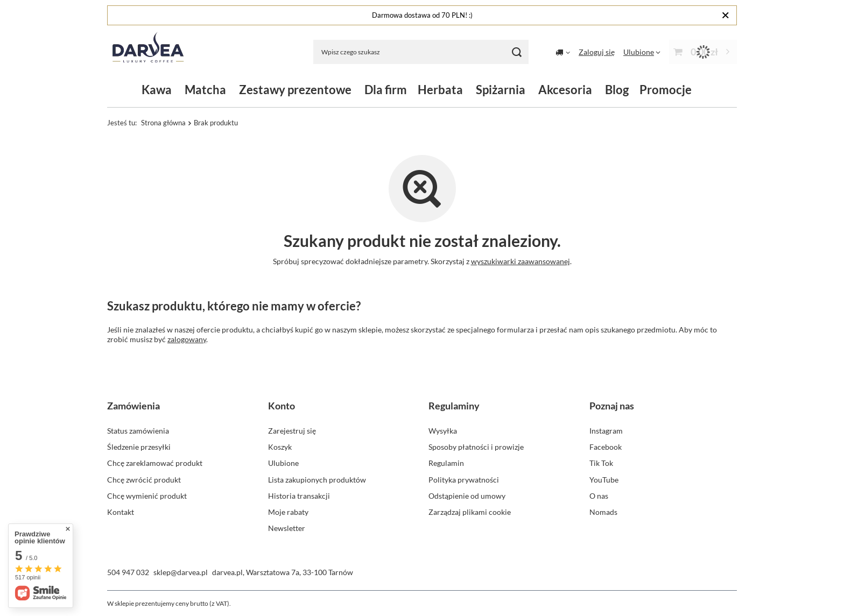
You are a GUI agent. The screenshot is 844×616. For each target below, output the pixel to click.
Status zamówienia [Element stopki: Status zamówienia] (138, 431)
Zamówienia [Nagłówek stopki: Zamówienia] (133, 406)
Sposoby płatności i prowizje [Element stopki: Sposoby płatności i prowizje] (476, 447)
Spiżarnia (501, 90)
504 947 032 (128, 572)
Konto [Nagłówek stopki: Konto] (282, 406)
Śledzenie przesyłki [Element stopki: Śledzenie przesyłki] (139, 447)
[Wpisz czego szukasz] (421, 52)
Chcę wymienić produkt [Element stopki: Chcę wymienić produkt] (147, 496)
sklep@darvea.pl (181, 572)
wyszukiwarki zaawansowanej (521, 261)
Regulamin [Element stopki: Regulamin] (446, 463)
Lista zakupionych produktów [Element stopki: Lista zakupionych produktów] (317, 480)
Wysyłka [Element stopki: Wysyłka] (443, 431)
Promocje (666, 90)
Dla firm (386, 90)
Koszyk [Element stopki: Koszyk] (280, 447)
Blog (617, 90)
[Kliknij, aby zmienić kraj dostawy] (563, 52)
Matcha (205, 90)
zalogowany (187, 339)
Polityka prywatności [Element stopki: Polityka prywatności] (464, 480)
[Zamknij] (725, 15)
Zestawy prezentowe (295, 90)
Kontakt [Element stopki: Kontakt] (121, 512)
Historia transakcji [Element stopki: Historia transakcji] (299, 496)
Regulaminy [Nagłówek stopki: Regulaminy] (454, 406)
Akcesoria (565, 90)
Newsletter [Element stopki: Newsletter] (287, 528)
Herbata (440, 90)
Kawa (157, 90)
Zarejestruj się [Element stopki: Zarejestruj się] (292, 431)
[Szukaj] (516, 52)
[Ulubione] (642, 52)
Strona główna (163, 123)
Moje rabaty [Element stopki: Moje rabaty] (288, 512)
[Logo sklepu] (148, 52)
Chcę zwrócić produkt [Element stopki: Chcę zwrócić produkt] (144, 480)
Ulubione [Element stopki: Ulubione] (283, 463)
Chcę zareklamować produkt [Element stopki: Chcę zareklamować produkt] (155, 463)
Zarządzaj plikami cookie (470, 512)
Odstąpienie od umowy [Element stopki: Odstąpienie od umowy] (467, 496)
